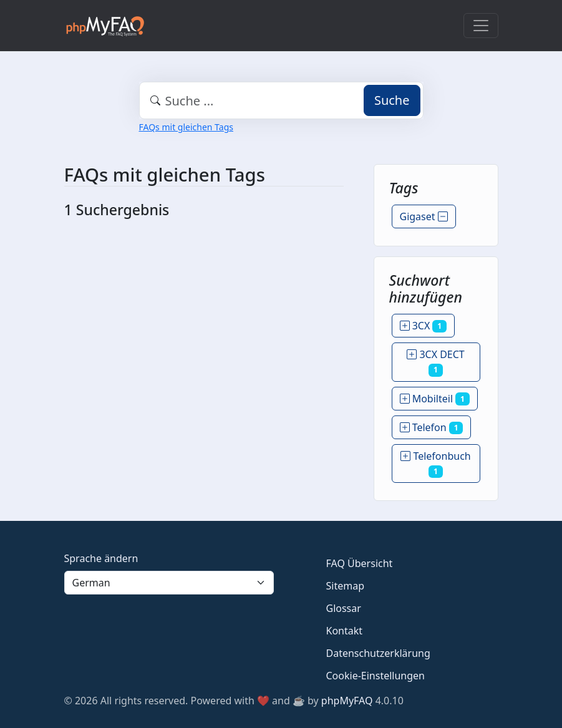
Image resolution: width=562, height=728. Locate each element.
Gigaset (424, 216)
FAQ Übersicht (360, 563)
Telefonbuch (435, 463)
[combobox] (281, 100)
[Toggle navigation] (481, 26)
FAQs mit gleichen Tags (186, 127)
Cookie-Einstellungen (375, 676)
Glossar (344, 608)
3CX (423, 326)
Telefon (432, 427)
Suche (392, 100)
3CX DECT (436, 362)
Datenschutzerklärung (378, 653)
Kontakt (345, 631)
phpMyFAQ (347, 701)
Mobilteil (435, 399)
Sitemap (346, 586)
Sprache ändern (101, 558)
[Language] (169, 583)
